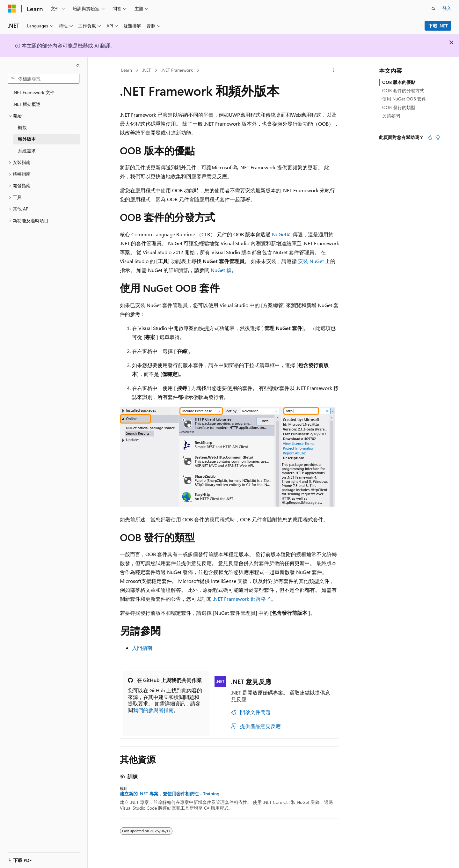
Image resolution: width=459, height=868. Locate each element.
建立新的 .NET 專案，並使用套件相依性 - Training (170, 794)
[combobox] (44, 79)
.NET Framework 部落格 (239, 599)
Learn (127, 70)
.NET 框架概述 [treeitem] (27, 104)
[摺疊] (78, 65)
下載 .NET (438, 26)
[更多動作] (334, 70)
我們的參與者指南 (153, 710)
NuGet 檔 (221, 270)
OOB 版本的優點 (399, 82)
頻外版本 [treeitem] (27, 139)
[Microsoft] (12, 9)
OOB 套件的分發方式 (403, 90)
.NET (146, 70)
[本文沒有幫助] (438, 137)
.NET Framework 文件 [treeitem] (34, 92)
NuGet (279, 234)
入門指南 (142, 648)
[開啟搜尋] (433, 9)
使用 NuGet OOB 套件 (404, 99)
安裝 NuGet (311, 261)
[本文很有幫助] (430, 137)
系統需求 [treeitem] (27, 151)
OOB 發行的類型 (399, 107)
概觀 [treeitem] (22, 127)
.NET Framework (177, 70)
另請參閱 (391, 116)
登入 (447, 8)
